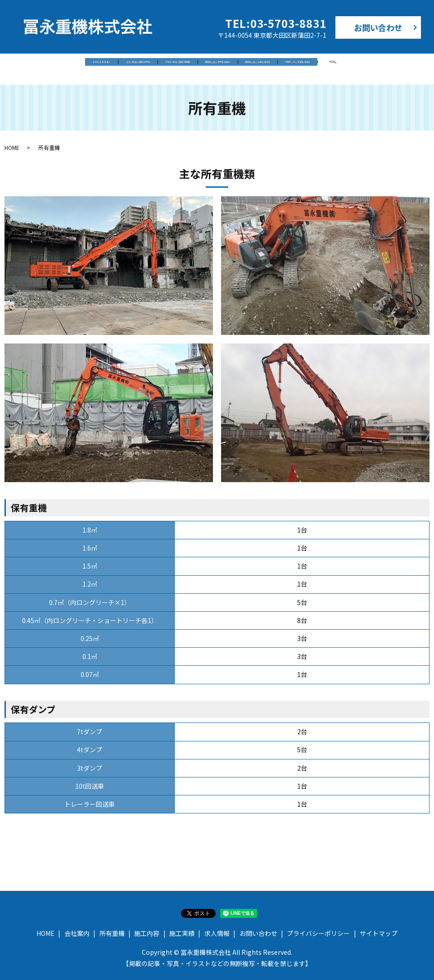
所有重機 (169, 64)
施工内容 (226, 64)
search (384, 65)
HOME (59, 64)
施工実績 (283, 64)
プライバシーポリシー (318, 926)
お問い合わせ (378, 27)
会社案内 (113, 64)
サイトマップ (379, 926)
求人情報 (339, 64)
